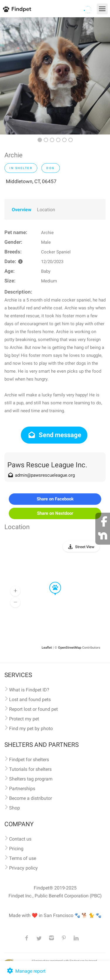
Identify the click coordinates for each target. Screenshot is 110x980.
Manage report (26, 971)
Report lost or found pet (33, 709)
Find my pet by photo (31, 728)
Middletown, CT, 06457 (31, 181)
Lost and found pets (30, 699)
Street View (85, 547)
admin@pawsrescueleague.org (45, 475)
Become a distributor (31, 798)
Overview (22, 210)
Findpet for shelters (29, 760)
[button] (51, 582)
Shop (15, 808)
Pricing (16, 849)
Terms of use (23, 858)
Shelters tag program (31, 779)
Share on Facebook (55, 499)
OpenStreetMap (70, 648)
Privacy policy (23, 868)
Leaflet (47, 648)
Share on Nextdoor (55, 513)
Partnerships (22, 789)
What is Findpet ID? (29, 690)
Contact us (20, 839)
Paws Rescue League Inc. (47, 465)
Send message (54, 435)
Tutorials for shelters (30, 769)
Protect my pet (24, 719)
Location (46, 210)
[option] (55, 76)
